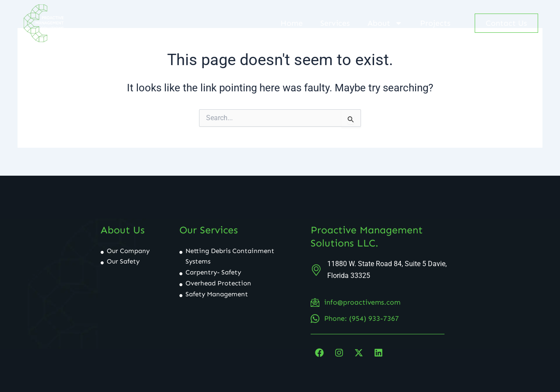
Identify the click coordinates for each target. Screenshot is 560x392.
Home (292, 23)
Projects (435, 23)
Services (335, 23)
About (385, 23)
